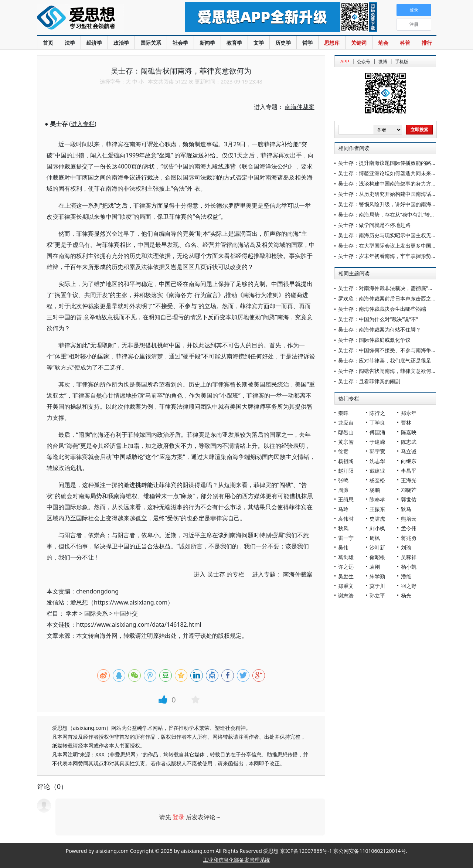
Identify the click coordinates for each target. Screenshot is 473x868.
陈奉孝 (377, 499)
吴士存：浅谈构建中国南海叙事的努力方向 (387, 183)
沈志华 (377, 461)
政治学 (121, 43)
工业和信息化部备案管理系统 (236, 860)
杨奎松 (377, 480)
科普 (405, 43)
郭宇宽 (377, 451)
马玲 (343, 509)
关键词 (359, 43)
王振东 (377, 509)
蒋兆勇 (409, 538)
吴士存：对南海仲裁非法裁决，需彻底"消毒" (389, 288)
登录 (178, 817)
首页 (48, 43)
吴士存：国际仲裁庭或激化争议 (374, 340)
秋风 (343, 528)
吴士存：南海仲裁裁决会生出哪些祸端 (382, 309)
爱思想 (96, 18)
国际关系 (151, 43)
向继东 (409, 461)
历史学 (283, 43)
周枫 (375, 538)
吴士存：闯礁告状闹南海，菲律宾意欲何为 (387, 371)
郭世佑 (409, 499)
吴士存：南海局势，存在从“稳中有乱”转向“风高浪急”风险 (404, 215)
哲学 (307, 43)
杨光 (406, 595)
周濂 (343, 490)
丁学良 (377, 423)
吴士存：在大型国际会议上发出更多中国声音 (390, 246)
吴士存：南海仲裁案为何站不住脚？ (380, 329)
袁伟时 (346, 519)
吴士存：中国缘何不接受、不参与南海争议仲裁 (392, 350)
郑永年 (409, 413)
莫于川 (377, 586)
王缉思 (346, 499)
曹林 (406, 423)
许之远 (346, 567)
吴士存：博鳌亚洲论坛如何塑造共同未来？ (387, 173)
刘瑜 (406, 547)
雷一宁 (346, 538)
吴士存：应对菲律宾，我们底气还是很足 (385, 360)
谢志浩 (346, 595)
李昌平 (409, 471)
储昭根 (377, 557)
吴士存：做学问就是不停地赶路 (374, 225)
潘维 (406, 576)
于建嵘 (377, 442)
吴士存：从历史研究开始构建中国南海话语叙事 (392, 194)
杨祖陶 (346, 461)
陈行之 (377, 413)
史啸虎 (377, 519)
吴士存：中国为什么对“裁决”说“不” (378, 319)
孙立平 (377, 595)
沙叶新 (377, 547)
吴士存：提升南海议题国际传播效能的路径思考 (392, 163)
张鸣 (343, 480)
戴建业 (377, 471)
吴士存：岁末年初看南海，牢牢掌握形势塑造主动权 (398, 256)
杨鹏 (375, 490)
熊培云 (409, 519)
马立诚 (409, 451)
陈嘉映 (409, 432)
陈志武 (409, 442)
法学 (70, 43)
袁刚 (375, 567)
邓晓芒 (409, 490)
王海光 (409, 480)
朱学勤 (377, 576)
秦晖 (343, 413)
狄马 (406, 509)
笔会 (383, 43)
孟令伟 (409, 528)
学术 (72, 613)
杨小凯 (409, 567)
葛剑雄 (346, 557)
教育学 (234, 43)
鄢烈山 (346, 432)
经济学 (94, 43)
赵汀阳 (346, 471)
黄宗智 (346, 442)
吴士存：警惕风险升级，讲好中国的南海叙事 (390, 204)
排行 (427, 43)
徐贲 (343, 451)
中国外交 (126, 613)
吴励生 (346, 576)
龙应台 (346, 423)
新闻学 (207, 43)
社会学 (180, 43)
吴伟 (343, 547)
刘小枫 (377, 528)
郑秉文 (346, 586)
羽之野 (409, 586)
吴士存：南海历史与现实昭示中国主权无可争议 (392, 235)
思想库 (332, 43)
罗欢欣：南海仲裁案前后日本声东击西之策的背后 (395, 298)
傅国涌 (377, 432)
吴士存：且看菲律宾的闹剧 (369, 381)
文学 (259, 43)
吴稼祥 (409, 557)
